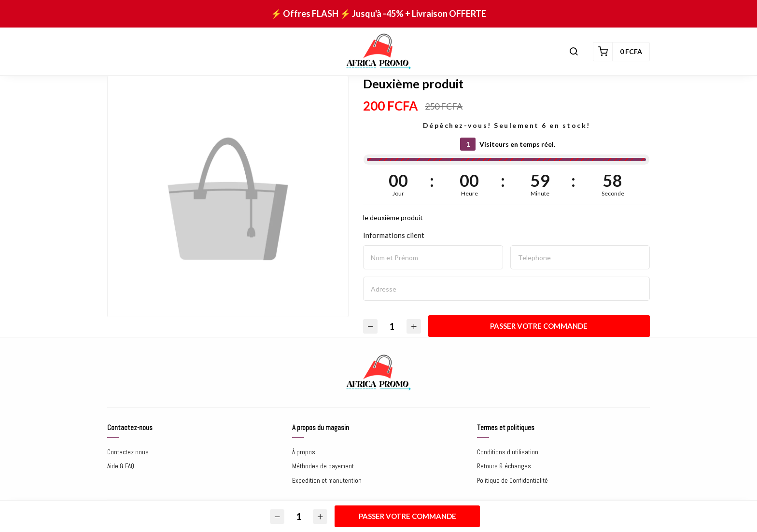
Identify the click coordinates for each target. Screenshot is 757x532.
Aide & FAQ (121, 466)
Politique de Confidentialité (512, 481)
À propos (304, 452)
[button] (574, 52)
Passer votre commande (539, 326)
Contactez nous (128, 452)
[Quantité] (392, 326)
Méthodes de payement (323, 466)
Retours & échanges (504, 466)
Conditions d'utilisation (508, 452)
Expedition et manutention (327, 481)
